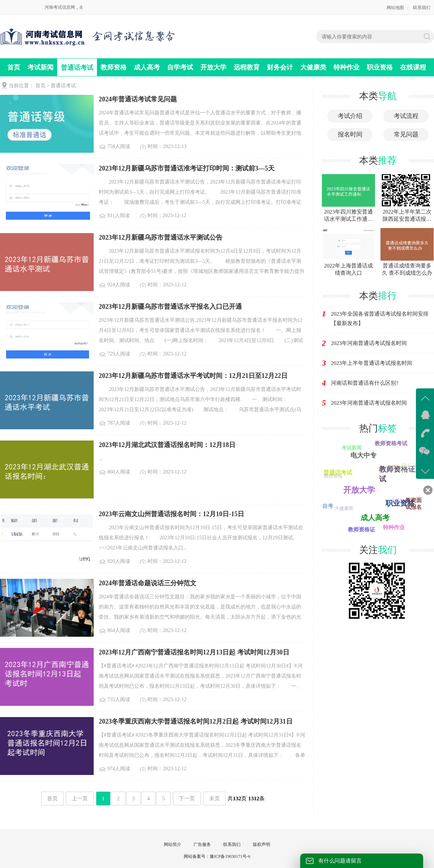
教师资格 (114, 67)
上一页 (80, 798)
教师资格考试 (391, 443)
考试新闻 (41, 67)
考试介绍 (350, 116)
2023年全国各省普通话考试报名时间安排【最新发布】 (380, 319)
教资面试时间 (413, 469)
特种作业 (346, 67)
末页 (214, 798)
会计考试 (399, 502)
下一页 (187, 798)
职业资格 (380, 67)
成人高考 (147, 67)
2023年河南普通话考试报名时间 (369, 343)
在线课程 (413, 67)
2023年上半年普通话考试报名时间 (372, 363)
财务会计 (280, 67)
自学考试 (180, 67)
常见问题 (406, 134)
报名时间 (350, 134)
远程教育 (247, 67)
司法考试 (368, 521)
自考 (328, 506)
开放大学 (213, 67)
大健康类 (313, 67)
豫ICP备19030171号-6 (230, 856)
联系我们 (422, 8)
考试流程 (406, 116)
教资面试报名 (414, 504)
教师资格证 (361, 530)
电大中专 (364, 455)
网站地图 (395, 8)
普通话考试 (77, 68)
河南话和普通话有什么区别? (365, 383)
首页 (14, 67)
